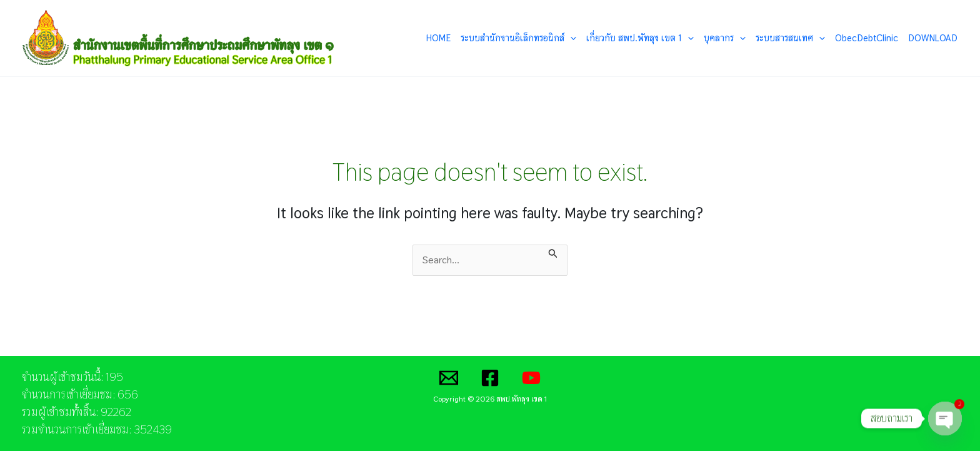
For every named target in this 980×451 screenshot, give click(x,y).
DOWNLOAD (933, 38)
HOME (438, 38)
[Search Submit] (553, 252)
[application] (570, 38)
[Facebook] (490, 378)
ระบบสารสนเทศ (790, 38)
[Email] (449, 378)
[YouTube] (531, 378)
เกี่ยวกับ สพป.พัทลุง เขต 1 (640, 38)
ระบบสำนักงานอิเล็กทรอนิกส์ (518, 38)
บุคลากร (725, 38)
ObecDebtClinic (867, 38)
